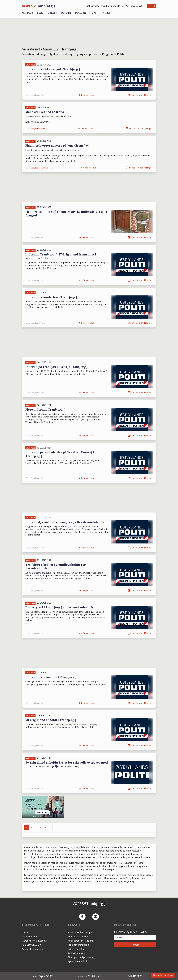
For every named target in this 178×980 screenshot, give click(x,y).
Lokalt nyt (81, 13)
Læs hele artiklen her (142, 95)
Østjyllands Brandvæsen (41, 168)
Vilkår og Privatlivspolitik (35, 941)
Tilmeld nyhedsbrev (163, 975)
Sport (95, 13)
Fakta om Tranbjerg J (78, 945)
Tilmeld (152, 6)
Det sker (66, 13)
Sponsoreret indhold (78, 961)
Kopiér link (88, 95)
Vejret (107, 13)
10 (65, 828)
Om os (25, 932)
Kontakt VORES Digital (33, 945)
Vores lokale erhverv (78, 937)
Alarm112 (27, 13)
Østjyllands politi (38, 129)
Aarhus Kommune (77, 953)
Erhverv (52, 13)
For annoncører (30, 937)
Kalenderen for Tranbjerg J (81, 941)
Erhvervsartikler (76, 949)
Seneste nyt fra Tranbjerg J (81, 932)
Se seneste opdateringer (141, 129)
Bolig (40, 13)
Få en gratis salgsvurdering (81, 957)
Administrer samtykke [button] (33, 949)
